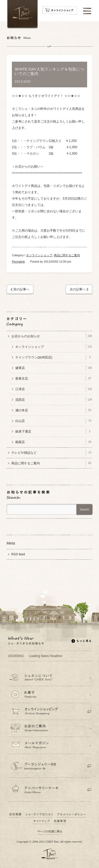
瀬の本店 (54, 410)
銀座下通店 (54, 431)
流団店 (54, 400)
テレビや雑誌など (52, 453)
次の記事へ (78, 289)
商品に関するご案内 (67, 255)
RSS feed (18, 554)
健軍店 (54, 368)
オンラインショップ (39, 255)
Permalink (18, 262)
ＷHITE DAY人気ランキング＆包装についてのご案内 (49, 71)
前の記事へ (21, 289)
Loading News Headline (35, 656)
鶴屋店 (54, 442)
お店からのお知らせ (52, 336)
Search (85, 509)
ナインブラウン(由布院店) (54, 357)
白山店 (54, 421)
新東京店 (54, 379)
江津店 (54, 389)
